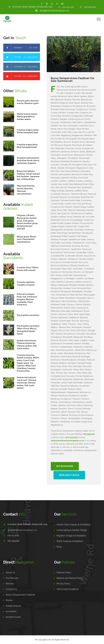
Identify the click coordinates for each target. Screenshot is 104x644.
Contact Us (11, 589)
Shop (59, 547)
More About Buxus (69, 475)
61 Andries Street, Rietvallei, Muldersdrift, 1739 (32, 7)
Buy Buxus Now (65, 466)
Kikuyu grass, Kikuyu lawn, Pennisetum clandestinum (26, 239)
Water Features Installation (70, 541)
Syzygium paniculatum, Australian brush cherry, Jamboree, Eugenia (28, 161)
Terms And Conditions (68, 589)
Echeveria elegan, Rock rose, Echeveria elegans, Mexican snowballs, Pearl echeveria (27, 299)
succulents (11, 611)
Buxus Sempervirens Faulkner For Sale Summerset (73, 80)
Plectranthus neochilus (28, 315)
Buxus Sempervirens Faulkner (20, 595)
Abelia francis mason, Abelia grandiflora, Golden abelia (27, 117)
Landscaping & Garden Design (72, 530)
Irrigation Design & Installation (71, 536)
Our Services (12, 578)
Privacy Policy (63, 584)
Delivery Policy (64, 573)
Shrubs (9, 600)
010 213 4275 (68, 7)
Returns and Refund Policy (70, 578)
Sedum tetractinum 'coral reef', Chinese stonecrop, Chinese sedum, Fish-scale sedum (27, 383)
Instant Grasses (13, 606)
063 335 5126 (90, 7)
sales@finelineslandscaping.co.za (54, 11)
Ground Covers (13, 617)
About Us (10, 573)
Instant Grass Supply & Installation (74, 525)
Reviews (10, 584)
